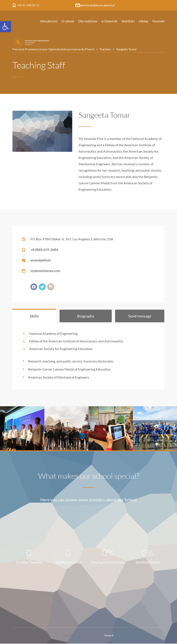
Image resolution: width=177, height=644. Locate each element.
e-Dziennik (110, 21)
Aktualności (49, 21)
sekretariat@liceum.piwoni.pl (97, 5)
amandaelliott (41, 260)
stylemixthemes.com (45, 271)
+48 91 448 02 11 (28, 5)
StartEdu (128, 21)
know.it (109, 636)
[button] (5, 27)
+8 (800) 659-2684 (44, 250)
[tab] (34, 316)
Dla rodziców (88, 21)
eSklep (144, 21)
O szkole (68, 21)
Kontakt (159, 21)
